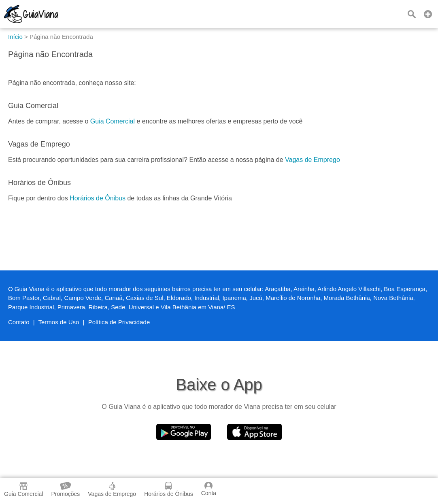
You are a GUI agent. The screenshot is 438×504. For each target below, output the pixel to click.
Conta (209, 489)
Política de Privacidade (119, 322)
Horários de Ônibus (98, 198)
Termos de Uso (59, 322)
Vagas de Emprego (313, 160)
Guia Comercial (113, 121)
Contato (19, 322)
